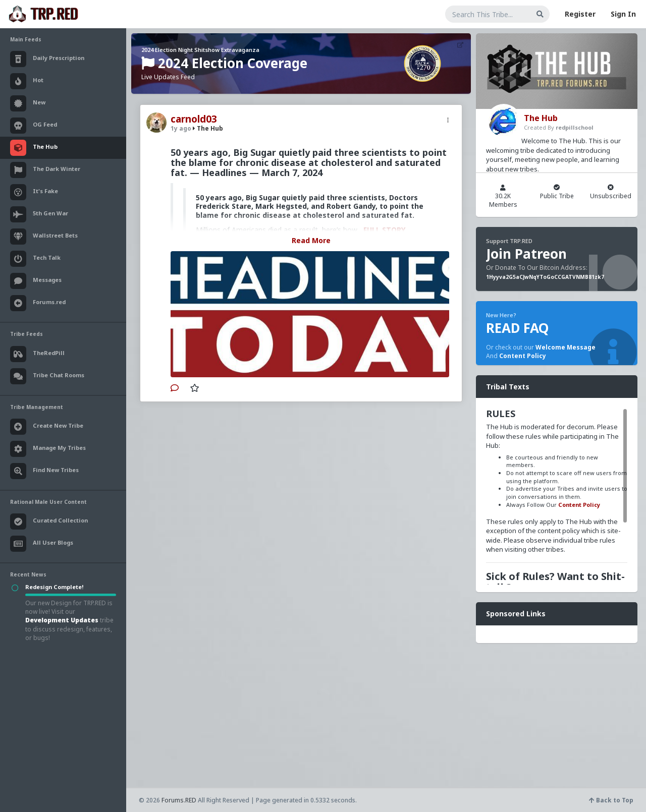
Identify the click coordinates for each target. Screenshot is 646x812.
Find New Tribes (44, 471)
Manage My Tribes (48, 449)
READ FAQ (517, 328)
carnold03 (194, 119)
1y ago (181, 128)
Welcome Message (566, 347)
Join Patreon (526, 254)
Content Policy (523, 356)
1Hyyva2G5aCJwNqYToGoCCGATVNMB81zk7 (545, 277)
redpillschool (575, 127)
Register (580, 14)
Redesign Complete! (54, 587)
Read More (311, 240)
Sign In (623, 14)
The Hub (208, 128)
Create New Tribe (47, 427)
